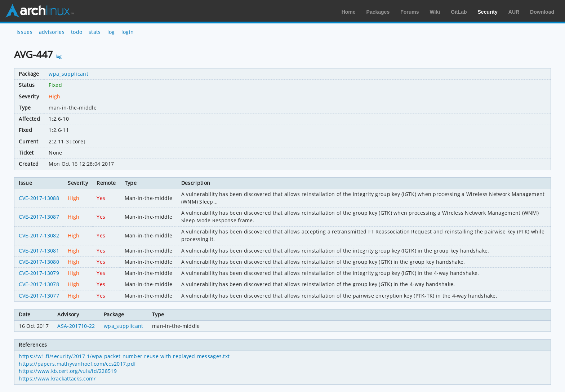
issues (25, 32)
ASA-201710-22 (76, 326)
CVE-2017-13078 (39, 284)
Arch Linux (40, 11)
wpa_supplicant (68, 74)
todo (77, 32)
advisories (52, 32)
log (111, 32)
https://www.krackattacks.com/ (57, 378)
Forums (410, 12)
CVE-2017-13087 (39, 217)
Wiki (435, 12)
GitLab (459, 12)
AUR (514, 12)
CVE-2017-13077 (39, 296)
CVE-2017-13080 (39, 262)
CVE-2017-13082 (39, 235)
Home (349, 12)
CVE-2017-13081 (39, 251)
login (128, 32)
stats (95, 32)
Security (488, 12)
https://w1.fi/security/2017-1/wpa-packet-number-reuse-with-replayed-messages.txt (124, 356)
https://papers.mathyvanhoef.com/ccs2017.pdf (77, 364)
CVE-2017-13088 (39, 198)
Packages (378, 12)
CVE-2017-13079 (39, 273)
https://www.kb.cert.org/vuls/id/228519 (68, 371)
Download (542, 12)
